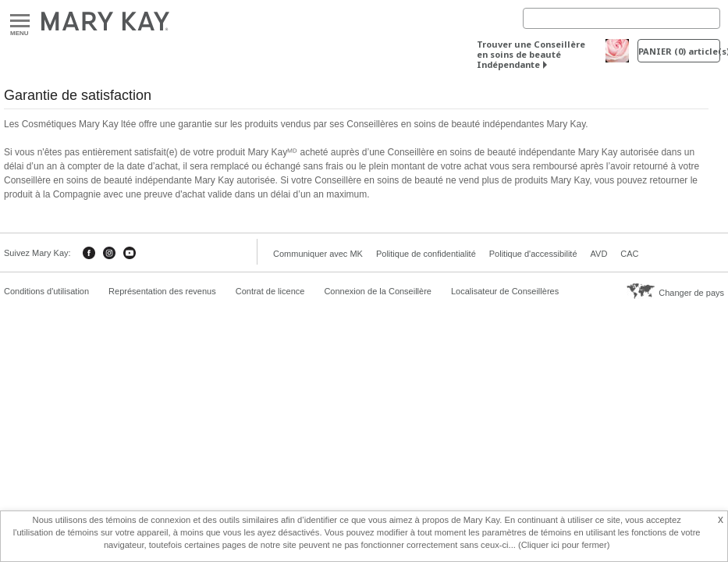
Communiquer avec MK (318, 254)
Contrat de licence (270, 291)
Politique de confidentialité (426, 254)
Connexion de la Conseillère (378, 291)
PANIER (679, 51)
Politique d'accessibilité (533, 254)
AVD (599, 254)
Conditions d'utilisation (46, 291)
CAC (629, 254)
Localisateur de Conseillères (505, 291)
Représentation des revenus (162, 291)
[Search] (621, 18)
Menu (20, 21)
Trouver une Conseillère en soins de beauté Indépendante (531, 54)
